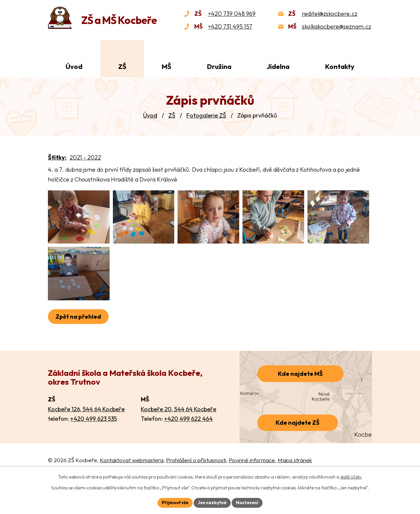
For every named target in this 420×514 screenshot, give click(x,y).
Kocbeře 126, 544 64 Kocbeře (86, 433)
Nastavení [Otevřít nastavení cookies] (250, 502)
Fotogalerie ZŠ (206, 115)
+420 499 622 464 (188, 443)
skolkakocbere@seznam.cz (336, 26)
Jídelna (278, 66)
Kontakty (340, 66)
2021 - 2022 (85, 157)
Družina (219, 66)
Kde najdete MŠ (300, 398)
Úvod (150, 115)
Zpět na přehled (80, 341)
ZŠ (172, 115)
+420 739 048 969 (232, 14)
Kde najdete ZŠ (298, 447)
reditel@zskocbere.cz (330, 14)
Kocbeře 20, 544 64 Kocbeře (178, 433)
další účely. (351, 476)
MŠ (167, 66)
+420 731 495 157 (230, 26)
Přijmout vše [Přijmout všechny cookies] (173, 502)
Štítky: (57, 157)
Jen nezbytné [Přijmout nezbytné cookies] (212, 502)
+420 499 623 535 (94, 443)
